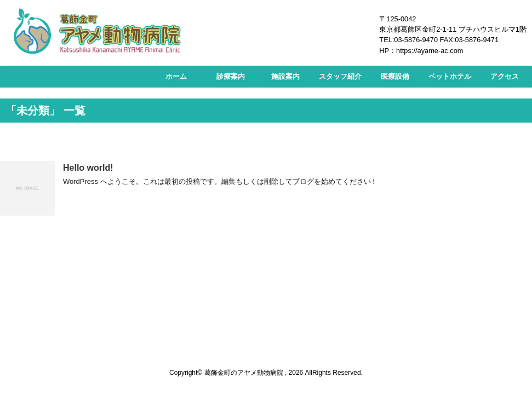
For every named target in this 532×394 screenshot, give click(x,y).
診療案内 (231, 76)
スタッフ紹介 (340, 76)
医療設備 (395, 76)
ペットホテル (450, 76)
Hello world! (88, 168)
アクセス (505, 76)
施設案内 (285, 76)
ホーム (176, 76)
